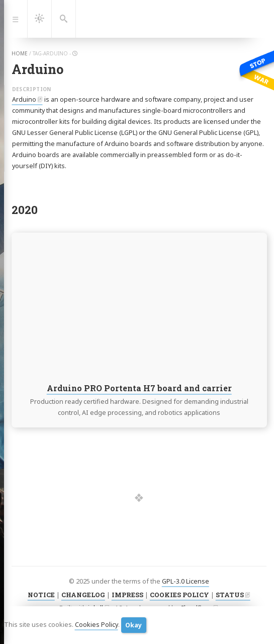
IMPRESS (127, 595)
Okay (133, 625)
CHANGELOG (83, 595)
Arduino (24, 99)
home (20, 53)
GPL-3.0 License (186, 581)
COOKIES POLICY (179, 595)
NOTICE (41, 595)
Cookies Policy (97, 625)
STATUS (230, 595)
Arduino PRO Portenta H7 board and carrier (139, 388)
